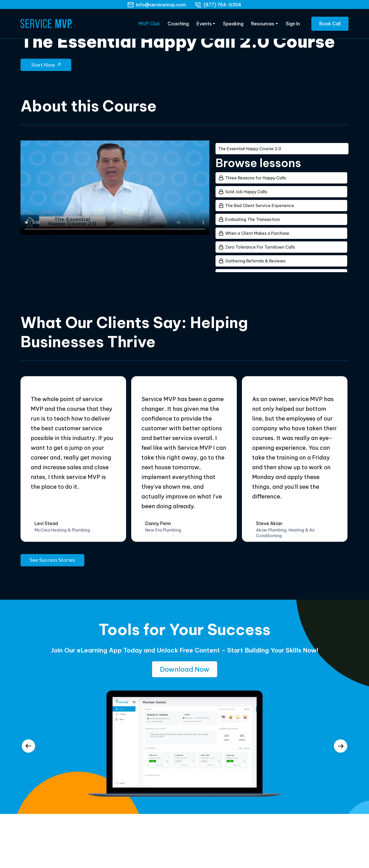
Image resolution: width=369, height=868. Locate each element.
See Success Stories (52, 557)
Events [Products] (204, 25)
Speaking (233, 25)
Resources (263, 25)
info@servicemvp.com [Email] (161, 5)
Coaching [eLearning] (178, 25)
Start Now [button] (46, 62)
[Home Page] (46, 26)
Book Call (330, 25)
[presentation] (28, 743)
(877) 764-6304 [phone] (222, 5)
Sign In (293, 25)
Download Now (185, 667)
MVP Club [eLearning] (149, 25)
